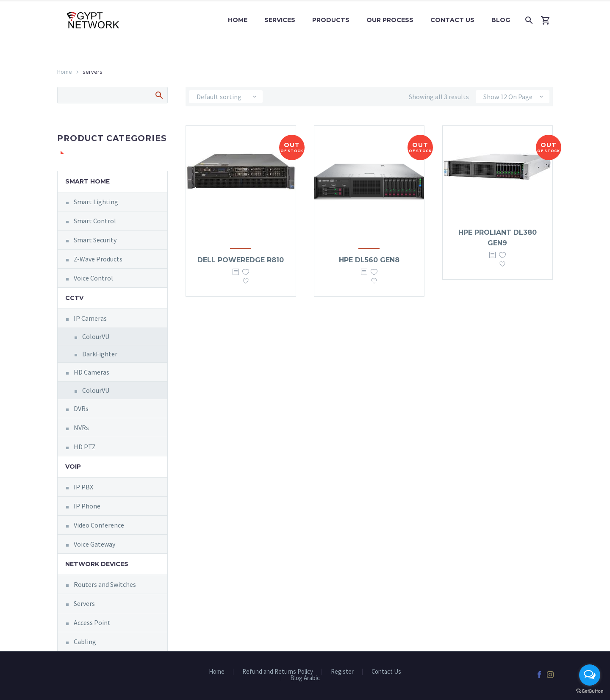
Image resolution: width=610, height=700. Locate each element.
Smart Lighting (96, 202)
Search (159, 95)
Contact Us (452, 20)
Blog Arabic (305, 678)
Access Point (92, 622)
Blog (501, 20)
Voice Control (93, 278)
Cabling (85, 642)
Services (280, 20)
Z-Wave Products (98, 259)
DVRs (81, 408)
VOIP (73, 467)
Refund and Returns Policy (278, 672)
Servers (84, 603)
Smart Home (87, 181)
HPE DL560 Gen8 (369, 260)
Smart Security (95, 240)
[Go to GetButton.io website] (590, 691)
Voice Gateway (94, 544)
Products (331, 20)
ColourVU (96, 336)
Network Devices (97, 564)
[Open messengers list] (590, 675)
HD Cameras (91, 372)
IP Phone (87, 506)
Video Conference (99, 525)
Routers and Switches (105, 584)
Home (238, 20)
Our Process (390, 20)
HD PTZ (85, 447)
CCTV (74, 298)
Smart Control (95, 221)
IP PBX (83, 487)
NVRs (81, 428)
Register (342, 672)
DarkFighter (100, 354)
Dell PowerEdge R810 (241, 260)
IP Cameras (90, 318)
